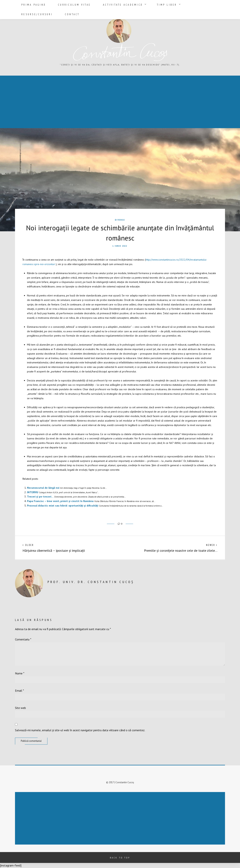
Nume (20, 673)
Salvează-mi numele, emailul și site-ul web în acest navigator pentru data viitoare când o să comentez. (80, 730)
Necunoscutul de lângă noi (43, 488)
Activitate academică (110, 4)
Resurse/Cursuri (183, 4)
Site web (20, 708)
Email (19, 691)
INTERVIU (33, 492)
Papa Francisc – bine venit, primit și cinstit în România (60, 501)
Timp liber (148, 4)
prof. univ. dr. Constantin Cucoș (91, 582)
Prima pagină (33, 4)
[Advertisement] (113, 102)
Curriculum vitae (68, 4)
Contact (213, 4)
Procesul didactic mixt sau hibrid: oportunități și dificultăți (63, 506)
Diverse (120, 220)
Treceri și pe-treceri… (40, 497)
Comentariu (23, 639)
